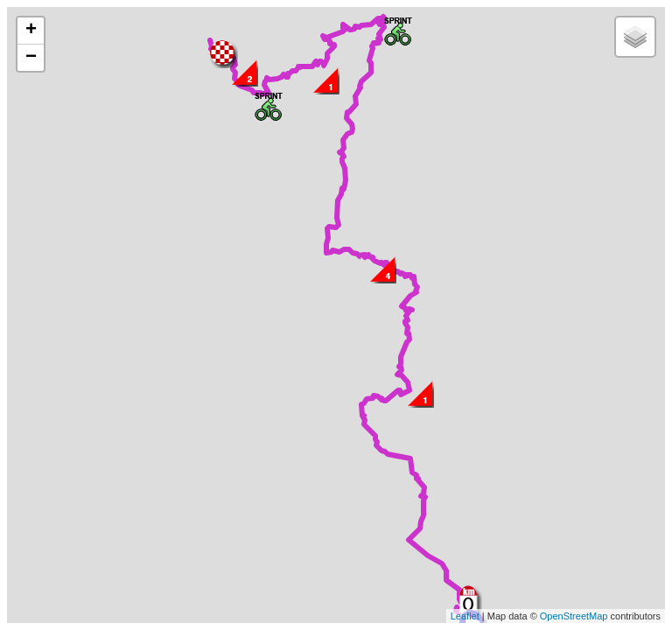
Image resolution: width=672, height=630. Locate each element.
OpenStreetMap (574, 616)
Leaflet (465, 616)
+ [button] (31, 31)
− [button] (31, 58)
